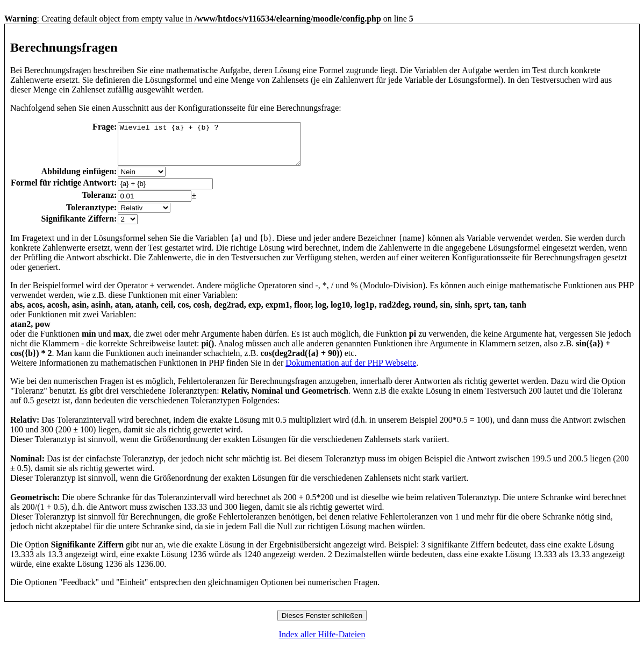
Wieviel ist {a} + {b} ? (220, 148)
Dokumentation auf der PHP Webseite (351, 371)
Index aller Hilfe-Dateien (322, 642)
